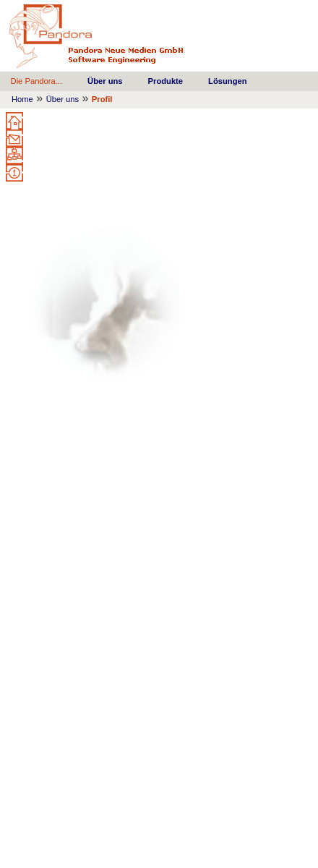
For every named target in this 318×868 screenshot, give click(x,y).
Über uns (105, 81)
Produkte (166, 81)
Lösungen (227, 81)
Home (22, 99)
